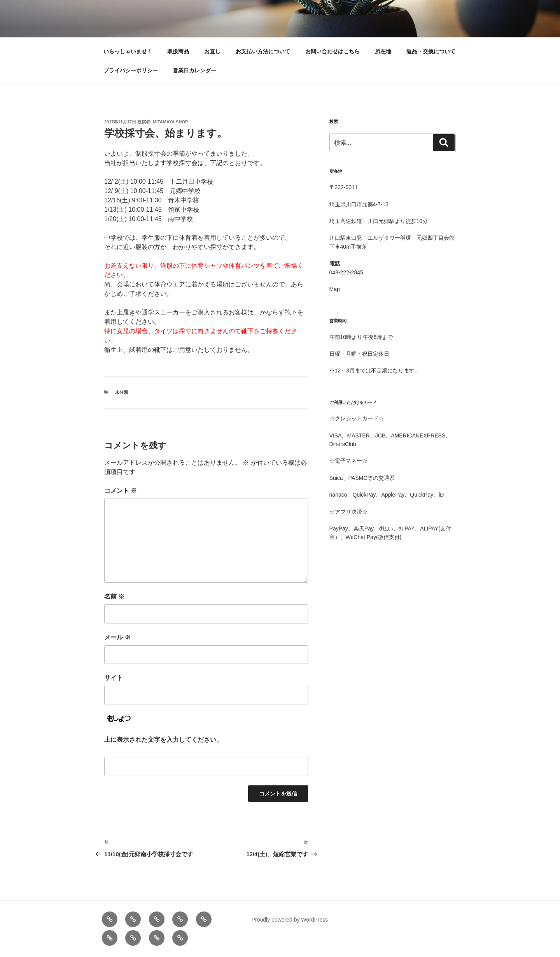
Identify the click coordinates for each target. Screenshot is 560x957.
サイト (114, 678)
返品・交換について (431, 51)
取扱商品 (178, 51)
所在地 (383, 51)
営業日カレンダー (194, 70)
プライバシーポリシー (131, 70)
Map (335, 289)
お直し (212, 51)
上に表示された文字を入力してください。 (163, 740)
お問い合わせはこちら (332, 51)
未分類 (122, 392)
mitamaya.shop (171, 122)
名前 (114, 596)
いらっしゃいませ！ (128, 51)
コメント (121, 491)
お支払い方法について (263, 51)
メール (117, 637)
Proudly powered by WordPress (290, 920)
